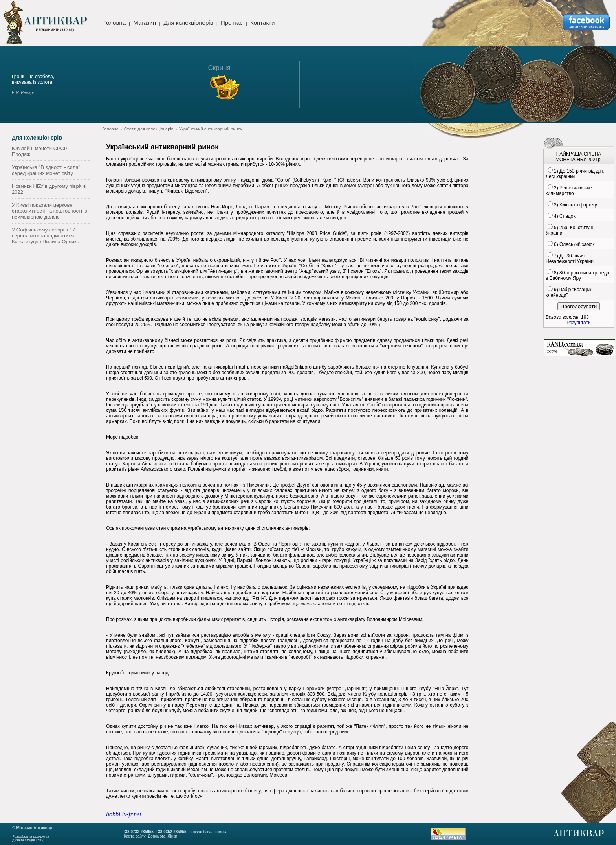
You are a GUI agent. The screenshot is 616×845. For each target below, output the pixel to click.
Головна (115, 23)
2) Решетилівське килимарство (569, 191)
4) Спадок (565, 216)
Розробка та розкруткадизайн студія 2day (31, 838)
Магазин (145, 23)
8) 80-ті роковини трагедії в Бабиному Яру (577, 276)
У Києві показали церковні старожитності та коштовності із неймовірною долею (49, 211)
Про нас (232, 23)
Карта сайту (135, 836)
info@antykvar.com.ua (208, 832)
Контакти (262, 23)
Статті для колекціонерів (149, 129)
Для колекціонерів (188, 23)
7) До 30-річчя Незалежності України (570, 259)
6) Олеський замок (574, 244)
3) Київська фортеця (576, 205)
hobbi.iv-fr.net (124, 814)
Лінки (172, 836)
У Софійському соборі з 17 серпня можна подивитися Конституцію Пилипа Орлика (46, 236)
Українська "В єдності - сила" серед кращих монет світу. (46, 170)
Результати (578, 323)
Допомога (157, 836)
